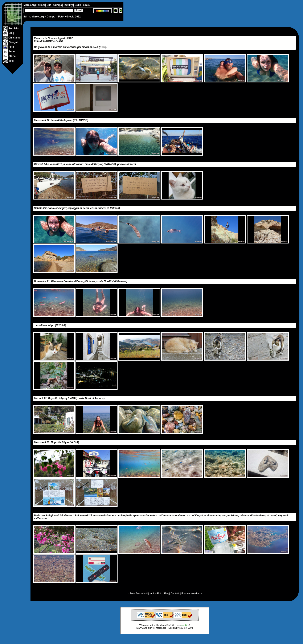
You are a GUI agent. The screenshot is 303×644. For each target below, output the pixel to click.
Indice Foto (156, 594)
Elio (49, 5)
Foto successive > (192, 594)
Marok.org (38, 17)
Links (86, 5)
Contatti (175, 594)
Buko (78, 5)
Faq (166, 594)
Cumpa (51, 17)
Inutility (69, 5)
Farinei (41, 5)
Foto (61, 17)
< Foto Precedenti (138, 594)
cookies (185, 625)
